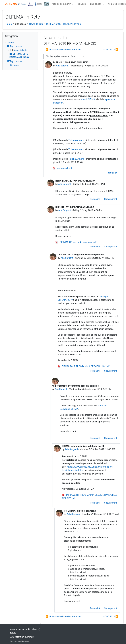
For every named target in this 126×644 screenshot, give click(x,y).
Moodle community (62, 4)
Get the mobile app (19, 641)
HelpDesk (81, 4)
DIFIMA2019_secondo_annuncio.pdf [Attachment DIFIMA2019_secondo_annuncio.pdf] (76, 242)
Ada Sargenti (62, 66)
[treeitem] (20, 54)
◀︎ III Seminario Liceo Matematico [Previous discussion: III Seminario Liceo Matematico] (63, 50)
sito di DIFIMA (88, 99)
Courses (14, 65)
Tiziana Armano (76, 140)
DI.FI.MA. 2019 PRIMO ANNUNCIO (64, 24)
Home (9, 24)
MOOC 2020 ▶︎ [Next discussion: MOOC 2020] (110, 50)
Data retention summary (22, 637)
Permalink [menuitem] (112, 173)
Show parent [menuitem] (111, 199)
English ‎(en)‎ (96, 4)
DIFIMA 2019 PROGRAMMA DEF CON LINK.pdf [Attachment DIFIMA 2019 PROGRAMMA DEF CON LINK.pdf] (84, 366)
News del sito (36, 24)
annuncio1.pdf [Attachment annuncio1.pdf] (62, 168)
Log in (36, 629)
